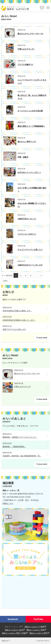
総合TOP (6, 641)
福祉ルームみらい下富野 (35, 627)
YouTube (38, 619)
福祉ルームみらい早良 (36, 630)
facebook (13, 619)
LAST (5, 281)
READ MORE (43, 338)
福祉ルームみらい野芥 (39, 633)
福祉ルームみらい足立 (15, 630)
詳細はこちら (8, 503)
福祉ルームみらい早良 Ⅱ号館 (15, 633)
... (36, 276)
